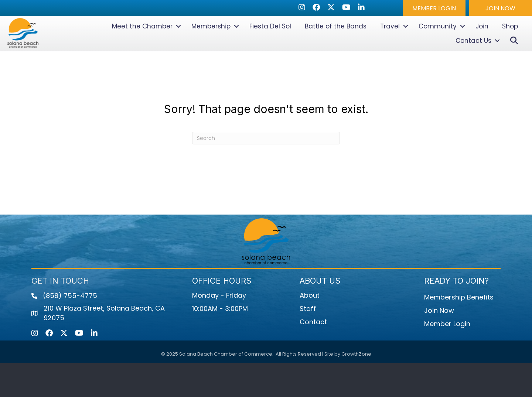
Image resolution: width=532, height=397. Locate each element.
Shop (510, 43)
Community (438, 43)
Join (482, 43)
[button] (434, 8)
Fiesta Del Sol (270, 43)
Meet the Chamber (142, 43)
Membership (211, 43)
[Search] (266, 172)
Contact (313, 356)
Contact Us (473, 58)
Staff (308, 343)
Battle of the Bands (336, 43)
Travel (390, 43)
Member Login (447, 358)
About (310, 329)
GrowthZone (356, 388)
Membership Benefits (459, 331)
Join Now (439, 344)
